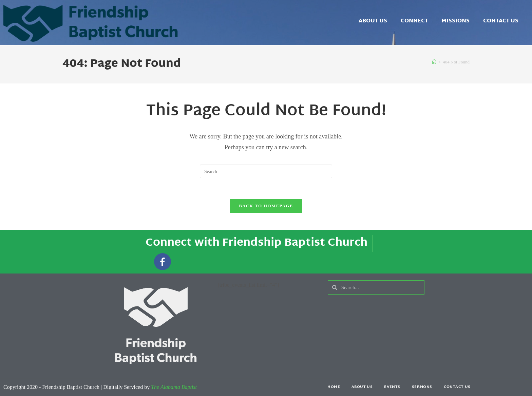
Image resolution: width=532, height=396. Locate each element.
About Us (373, 21)
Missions (455, 21)
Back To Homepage (266, 206)
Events (392, 387)
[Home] (434, 62)
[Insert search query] (266, 171)
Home (334, 387)
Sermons (422, 387)
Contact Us (501, 21)
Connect (414, 21)
